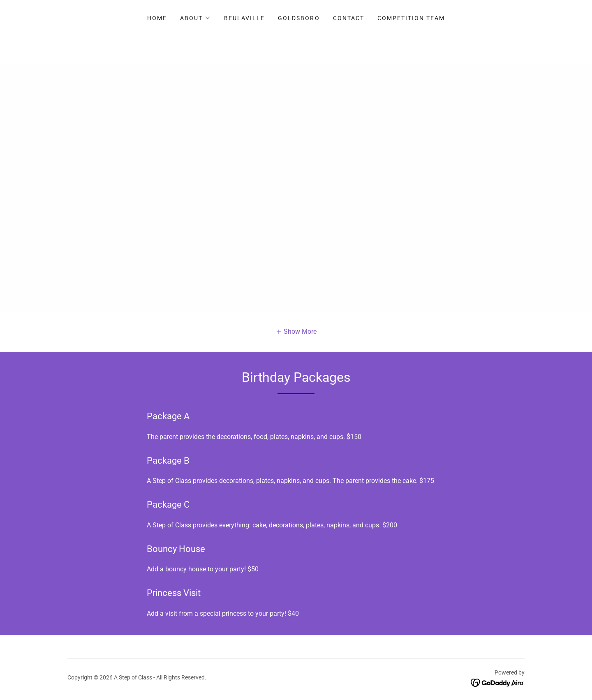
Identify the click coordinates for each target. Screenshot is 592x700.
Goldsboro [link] (299, 18)
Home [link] (157, 18)
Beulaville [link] (244, 18)
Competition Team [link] (411, 18)
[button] (195, 18)
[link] (498, 683)
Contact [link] (349, 18)
